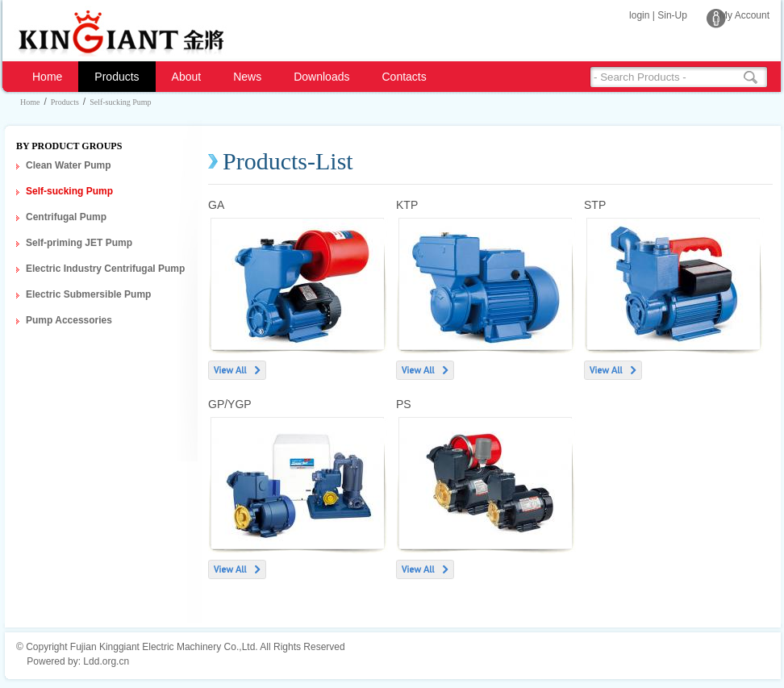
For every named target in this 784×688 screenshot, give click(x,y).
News (247, 77)
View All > (237, 370)
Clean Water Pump (69, 165)
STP (595, 205)
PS (404, 404)
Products (117, 77)
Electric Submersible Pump (88, 294)
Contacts (404, 77)
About (187, 77)
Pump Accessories (69, 320)
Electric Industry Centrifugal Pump (105, 269)
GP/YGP (230, 404)
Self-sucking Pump (120, 102)
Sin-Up (672, 15)
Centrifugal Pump (66, 217)
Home (47, 77)
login (639, 15)
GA (216, 205)
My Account (744, 15)
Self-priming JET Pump (79, 243)
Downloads (321, 77)
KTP (407, 205)
